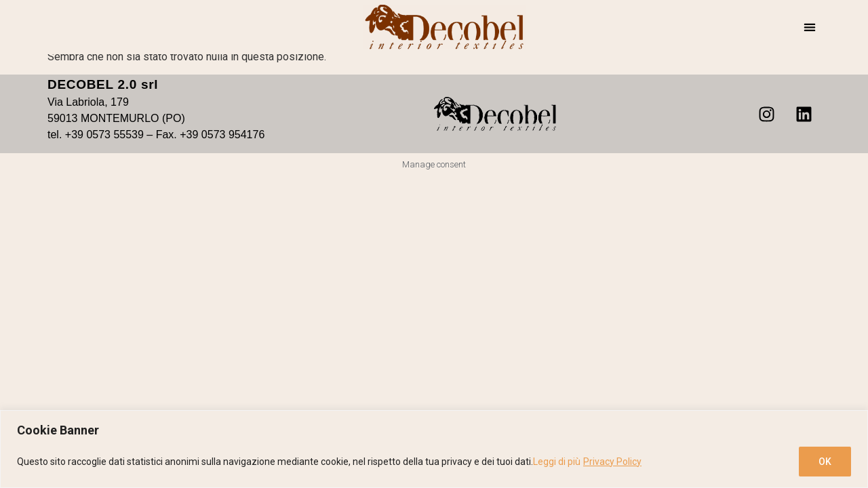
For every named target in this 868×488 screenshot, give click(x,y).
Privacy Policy (612, 462)
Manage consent (434, 164)
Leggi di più (557, 462)
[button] (809, 27)
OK (825, 462)
